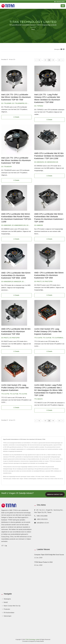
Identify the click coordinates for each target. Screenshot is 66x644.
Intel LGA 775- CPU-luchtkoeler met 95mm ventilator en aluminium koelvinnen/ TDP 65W (16, 160)
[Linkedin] (6, 546)
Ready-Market (40, 641)
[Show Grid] (61, 49)
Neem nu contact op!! (55, 494)
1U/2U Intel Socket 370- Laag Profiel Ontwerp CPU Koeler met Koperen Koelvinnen (48, 331)
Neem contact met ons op (57, 479)
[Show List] (64, 49)
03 (45, 60)
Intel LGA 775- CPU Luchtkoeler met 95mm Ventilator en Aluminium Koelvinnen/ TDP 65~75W (16, 97)
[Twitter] (4, 546)
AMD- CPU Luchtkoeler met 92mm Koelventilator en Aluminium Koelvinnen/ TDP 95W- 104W (16, 275)
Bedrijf (6, 602)
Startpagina (7, 599)
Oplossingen (8, 616)
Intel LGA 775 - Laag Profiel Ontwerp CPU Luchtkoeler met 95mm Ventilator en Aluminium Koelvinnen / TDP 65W (47, 98)
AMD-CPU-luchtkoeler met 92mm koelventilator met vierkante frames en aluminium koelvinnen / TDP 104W (49, 218)
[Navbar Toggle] (63, 6)
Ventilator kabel (15, 479)
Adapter (21, 479)
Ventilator (47, 477)
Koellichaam (40, 479)
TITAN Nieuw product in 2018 (43, 562)
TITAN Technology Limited (32, 639)
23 (59, 60)
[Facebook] (2, 546)
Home (33, 29)
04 (49, 60)
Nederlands (60, 2)
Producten (7, 609)
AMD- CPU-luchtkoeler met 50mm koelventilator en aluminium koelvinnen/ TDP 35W (49, 275)
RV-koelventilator (9, 613)
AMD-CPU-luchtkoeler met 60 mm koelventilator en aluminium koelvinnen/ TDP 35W (16, 331)
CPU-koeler (38, 477)
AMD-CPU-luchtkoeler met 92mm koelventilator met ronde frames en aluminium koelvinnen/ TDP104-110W (16, 218)
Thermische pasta (7, 479)
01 (39, 60)
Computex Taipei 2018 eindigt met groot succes (49, 555)
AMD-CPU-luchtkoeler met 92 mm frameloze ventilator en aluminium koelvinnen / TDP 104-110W (49, 156)
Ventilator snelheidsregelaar (30, 479)
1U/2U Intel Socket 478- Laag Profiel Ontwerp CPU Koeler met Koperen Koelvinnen (15, 388)
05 (53, 60)
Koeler (43, 477)
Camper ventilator (31, 477)
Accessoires (52, 477)
